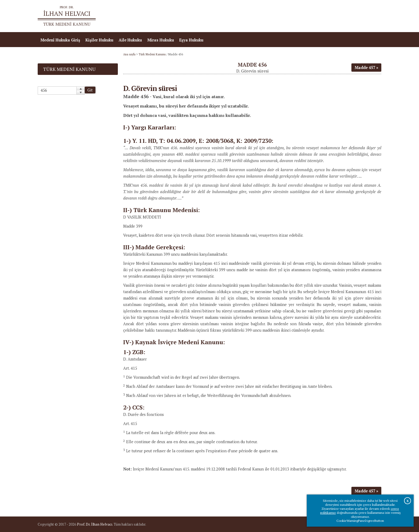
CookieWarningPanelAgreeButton (360, 521)
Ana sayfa (304, 16)
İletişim (371, 16)
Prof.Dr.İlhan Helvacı (339, 16)
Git (90, 90)
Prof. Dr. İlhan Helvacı (95, 524)
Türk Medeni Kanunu (152, 54)
